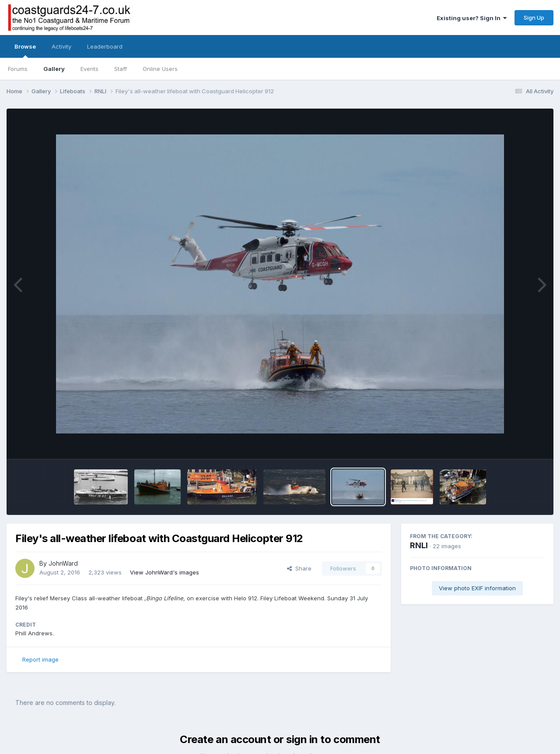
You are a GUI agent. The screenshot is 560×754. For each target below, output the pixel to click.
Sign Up (534, 18)
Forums (18, 69)
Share (299, 568)
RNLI (419, 545)
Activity (61, 46)
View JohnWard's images (164, 572)
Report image (40, 659)
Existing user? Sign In (472, 18)
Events (89, 69)
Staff (121, 69)
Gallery (54, 69)
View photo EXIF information (477, 588)
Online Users (160, 69)
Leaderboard (105, 46)
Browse (25, 50)
